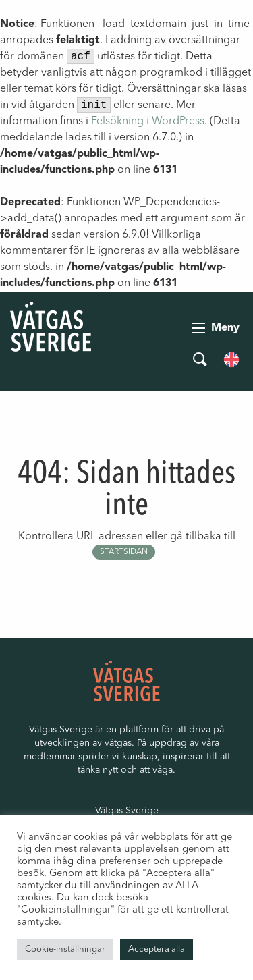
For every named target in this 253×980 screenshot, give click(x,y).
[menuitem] (231, 360)
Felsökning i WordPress (148, 121)
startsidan (124, 552)
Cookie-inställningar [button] (65, 949)
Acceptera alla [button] (157, 949)
